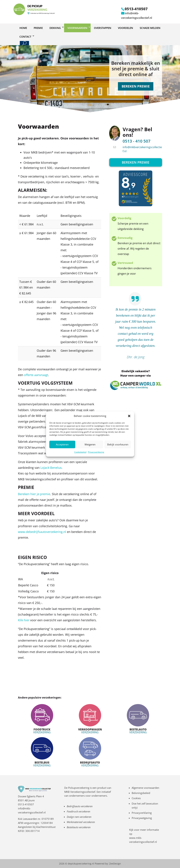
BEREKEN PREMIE (136, 86)
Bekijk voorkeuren (118, 444)
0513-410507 (26, 804)
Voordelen (125, 28)
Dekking (55, 28)
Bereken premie (136, 162)
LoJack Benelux (51, 468)
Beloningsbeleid (141, 793)
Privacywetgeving (142, 818)
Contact (25, 37)
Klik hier (24, 620)
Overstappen (103, 28)
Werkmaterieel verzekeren (81, 822)
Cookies (136, 798)
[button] (129, 416)
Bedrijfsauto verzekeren (80, 806)
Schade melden (150, 28)
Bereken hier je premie (34, 494)
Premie (38, 28)
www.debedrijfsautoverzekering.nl (42, 532)
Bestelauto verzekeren (79, 827)
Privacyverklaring (96, 452)
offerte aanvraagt (36, 375)
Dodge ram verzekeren (79, 817)
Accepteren (62, 444)
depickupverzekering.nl (81, 864)
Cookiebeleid (80, 452)
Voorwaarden (77, 28)
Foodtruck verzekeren (79, 811)
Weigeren (90, 444)
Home (23, 28)
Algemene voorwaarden (145, 788)
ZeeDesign (115, 864)
